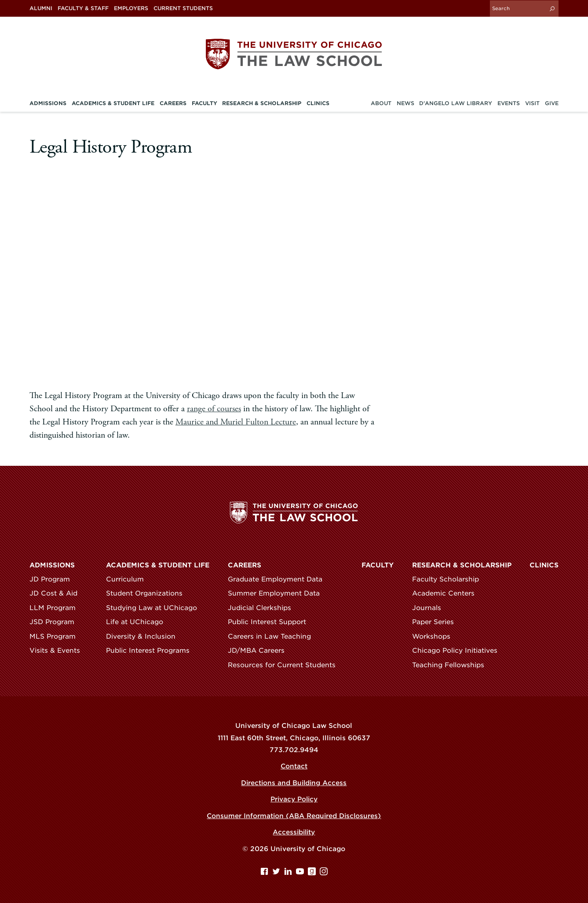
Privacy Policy (294, 799)
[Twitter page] (277, 873)
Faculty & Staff (83, 8)
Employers (131, 8)
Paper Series (437, 622)
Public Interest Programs (152, 651)
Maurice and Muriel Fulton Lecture (236, 422)
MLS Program (57, 636)
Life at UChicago (139, 622)
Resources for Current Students (286, 665)
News (405, 103)
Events (509, 103)
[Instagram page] (324, 873)
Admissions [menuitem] (48, 103)
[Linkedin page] (289, 873)
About (381, 103)
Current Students (183, 8)
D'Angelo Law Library (456, 103)
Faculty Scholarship (449, 579)
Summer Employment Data (278, 593)
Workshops (435, 636)
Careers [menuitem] (173, 103)
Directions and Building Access (294, 783)
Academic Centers (447, 593)
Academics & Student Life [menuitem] (113, 103)
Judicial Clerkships (263, 608)
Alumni (41, 8)
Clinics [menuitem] (318, 103)
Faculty (378, 565)
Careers (245, 565)
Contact (294, 766)
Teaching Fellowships (452, 665)
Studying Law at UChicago (155, 608)
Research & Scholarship (462, 565)
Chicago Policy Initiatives (459, 651)
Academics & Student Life (158, 565)
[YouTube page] (301, 873)
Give (552, 103)
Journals (431, 608)
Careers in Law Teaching (273, 636)
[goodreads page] (313, 873)
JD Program (54, 579)
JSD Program (56, 622)
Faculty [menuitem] (205, 103)
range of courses (214, 408)
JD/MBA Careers (260, 651)
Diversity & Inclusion (145, 636)
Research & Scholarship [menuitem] (262, 103)
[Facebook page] (265, 873)
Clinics (544, 565)
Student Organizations (148, 593)
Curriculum (129, 579)
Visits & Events (59, 651)
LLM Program (57, 608)
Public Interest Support (271, 622)
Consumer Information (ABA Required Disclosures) (294, 816)
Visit (532, 103)
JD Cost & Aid (57, 593)
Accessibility (294, 832)
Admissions (52, 565)
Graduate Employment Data (279, 579)
